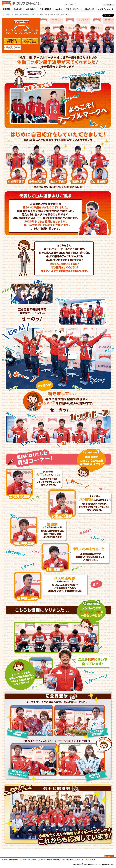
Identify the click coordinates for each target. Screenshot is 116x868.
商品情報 (6, 9)
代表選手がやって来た (30, 41)
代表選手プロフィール (12, 41)
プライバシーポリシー (28, 860)
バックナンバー (12, 48)
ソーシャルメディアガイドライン (49, 860)
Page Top (109, 856)
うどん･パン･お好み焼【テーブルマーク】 (21, 4)
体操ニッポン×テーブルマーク (25, 14)
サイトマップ (90, 860)
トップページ (6, 14)
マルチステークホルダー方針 (73, 860)
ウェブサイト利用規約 (10, 860)
